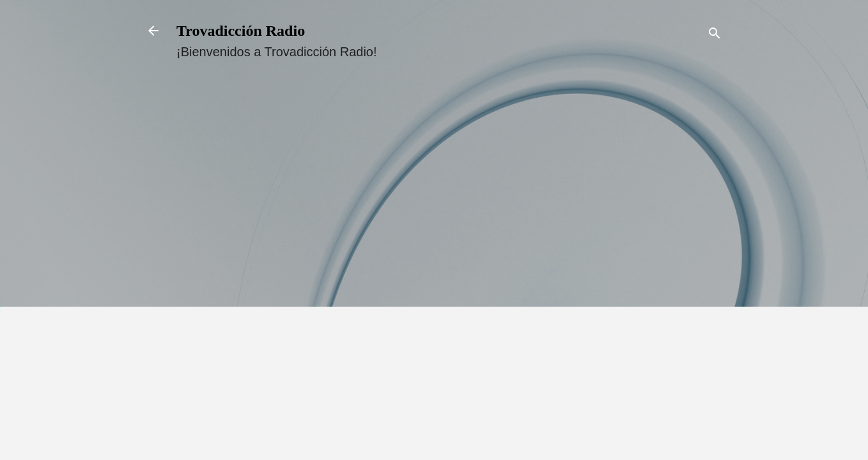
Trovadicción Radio (241, 31)
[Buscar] (715, 35)
